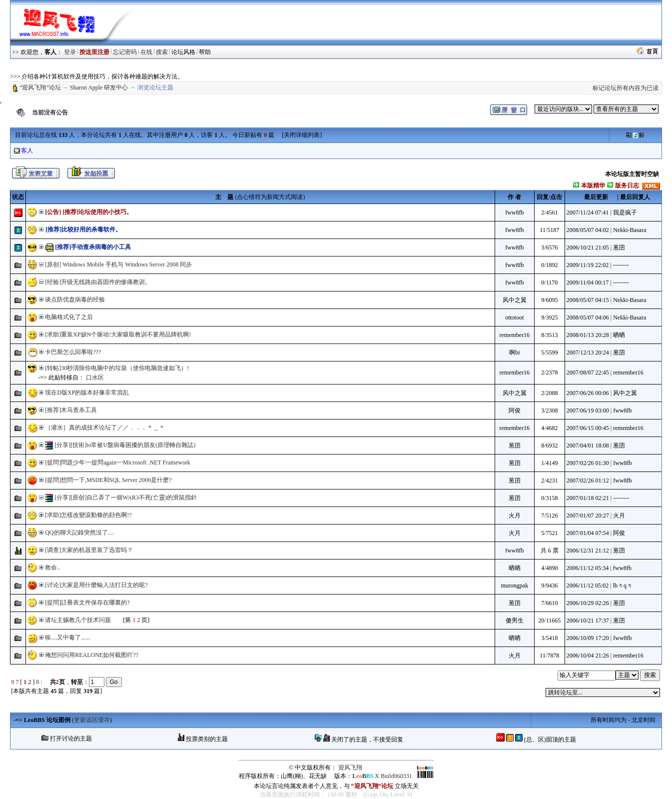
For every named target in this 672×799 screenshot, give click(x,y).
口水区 (95, 377)
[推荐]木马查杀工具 (71, 410)
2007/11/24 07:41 (588, 212)
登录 (70, 52)
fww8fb (514, 212)
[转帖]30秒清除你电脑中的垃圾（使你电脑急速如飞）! (117, 368)
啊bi (514, 352)
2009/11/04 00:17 (588, 282)
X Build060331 (382, 776)
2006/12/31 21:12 (588, 550)
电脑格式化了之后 (69, 317)
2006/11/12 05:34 (588, 568)
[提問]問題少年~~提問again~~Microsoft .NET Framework (118, 462)
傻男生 (515, 620)
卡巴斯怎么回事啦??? (73, 352)
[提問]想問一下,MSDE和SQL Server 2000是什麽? (108, 480)
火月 (515, 515)
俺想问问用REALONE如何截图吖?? (92, 655)
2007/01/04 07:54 (588, 533)
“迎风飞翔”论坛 (40, 87)
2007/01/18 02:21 (588, 498)
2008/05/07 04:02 (588, 230)
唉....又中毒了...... (67, 637)
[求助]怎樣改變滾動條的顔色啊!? (88, 515)
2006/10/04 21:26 (588, 655)
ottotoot (514, 317)
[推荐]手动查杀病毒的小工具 (92, 247)
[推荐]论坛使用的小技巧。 (97, 212)
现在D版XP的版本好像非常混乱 (87, 392)
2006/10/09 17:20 (588, 638)
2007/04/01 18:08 (588, 445)
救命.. (52, 567)
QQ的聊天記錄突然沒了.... (79, 532)
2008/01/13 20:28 (588, 335)
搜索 (162, 52)
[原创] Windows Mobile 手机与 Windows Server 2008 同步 (118, 264)
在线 (146, 52)
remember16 (514, 335)
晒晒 (619, 335)
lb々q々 (623, 585)
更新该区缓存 (92, 720)
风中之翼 (515, 300)
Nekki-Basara (630, 230)
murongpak (514, 585)
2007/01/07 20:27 (588, 515)
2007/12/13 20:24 (588, 352)
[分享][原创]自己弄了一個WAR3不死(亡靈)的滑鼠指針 (126, 497)
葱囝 (619, 247)
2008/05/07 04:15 (588, 300)
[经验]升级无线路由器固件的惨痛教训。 (98, 282)
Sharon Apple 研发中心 (99, 87)
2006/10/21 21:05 (588, 247)
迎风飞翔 (350, 767)
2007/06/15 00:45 (588, 428)
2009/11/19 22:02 (588, 265)
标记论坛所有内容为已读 (626, 88)
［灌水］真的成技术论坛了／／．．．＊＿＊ (105, 427)
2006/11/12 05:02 (588, 585)
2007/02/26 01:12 (588, 480)
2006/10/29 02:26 (588, 603)
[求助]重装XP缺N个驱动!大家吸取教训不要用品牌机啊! (118, 334)
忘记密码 (125, 52)
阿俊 (515, 410)
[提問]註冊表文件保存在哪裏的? (87, 602)
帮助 (205, 52)
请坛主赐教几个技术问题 (78, 620)
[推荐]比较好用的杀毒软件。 (82, 229)
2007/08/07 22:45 (588, 372)
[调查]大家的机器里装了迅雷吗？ (89, 550)
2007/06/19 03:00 (588, 410)
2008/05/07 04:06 (588, 317)
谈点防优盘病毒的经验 (75, 299)
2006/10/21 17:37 (588, 620)
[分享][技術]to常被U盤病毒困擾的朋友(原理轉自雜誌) (125, 445)
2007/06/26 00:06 (588, 393)
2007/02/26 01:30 (588, 463)
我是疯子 (625, 212)
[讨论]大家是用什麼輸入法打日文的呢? (96, 585)
